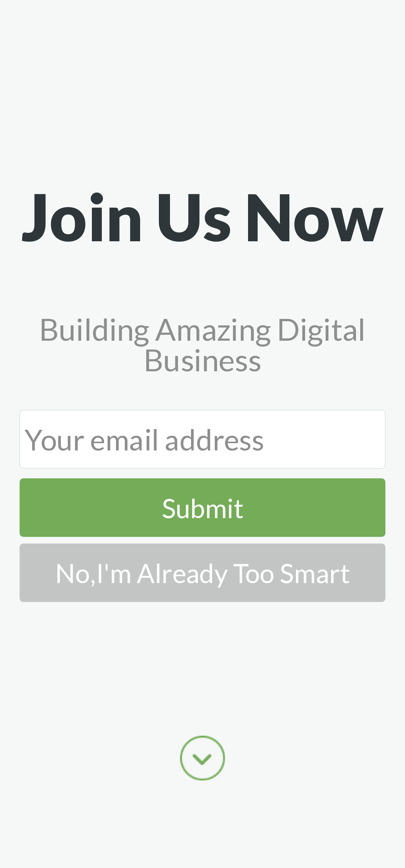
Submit (203, 508)
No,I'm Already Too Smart (202, 573)
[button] (202, 216)
